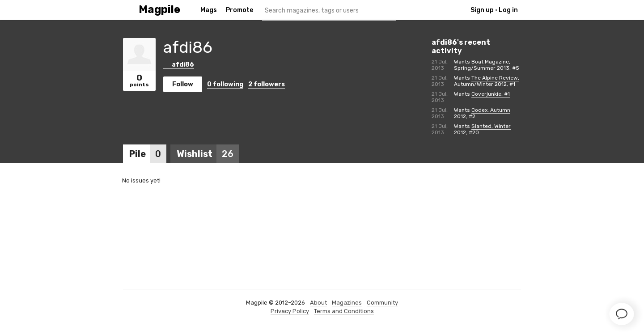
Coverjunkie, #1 (491, 94)
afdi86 (179, 65)
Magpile (159, 10)
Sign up (482, 10)
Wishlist (208, 154)
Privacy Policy (290, 311)
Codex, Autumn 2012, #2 (482, 113)
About (318, 303)
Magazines (347, 303)
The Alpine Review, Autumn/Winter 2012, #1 (487, 81)
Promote (239, 10)
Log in (508, 10)
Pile (148, 154)
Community (382, 303)
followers (267, 84)
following (225, 84)
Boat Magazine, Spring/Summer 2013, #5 (487, 65)
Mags (209, 10)
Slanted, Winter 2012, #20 (482, 129)
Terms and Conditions (344, 311)
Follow (183, 84)
